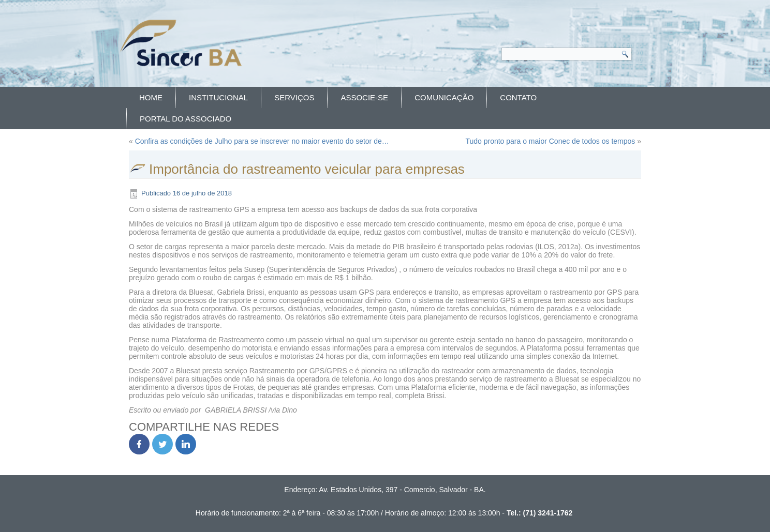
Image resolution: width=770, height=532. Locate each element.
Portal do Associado (186, 119)
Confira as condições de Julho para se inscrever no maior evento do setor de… (262, 141)
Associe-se (364, 97)
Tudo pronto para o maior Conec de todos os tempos (550, 141)
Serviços (294, 97)
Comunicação (444, 97)
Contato (518, 97)
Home (151, 97)
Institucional (218, 97)
